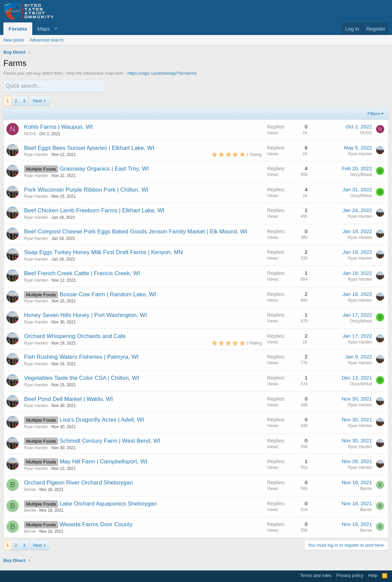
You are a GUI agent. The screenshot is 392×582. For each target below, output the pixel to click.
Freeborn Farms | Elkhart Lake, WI (120, 210)
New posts (14, 40)
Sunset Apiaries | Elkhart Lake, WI (111, 147)
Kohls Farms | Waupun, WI (58, 127)
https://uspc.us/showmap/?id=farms (162, 73)
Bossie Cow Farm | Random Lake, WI (108, 294)
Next (38, 100)
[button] (46, 29)
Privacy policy (350, 575)
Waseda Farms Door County (96, 524)
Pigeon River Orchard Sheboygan (90, 482)
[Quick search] (54, 86)
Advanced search (46, 40)
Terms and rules (316, 575)
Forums (18, 29)
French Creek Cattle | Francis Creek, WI (89, 273)
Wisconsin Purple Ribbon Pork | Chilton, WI (93, 189)
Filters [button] (374, 113)
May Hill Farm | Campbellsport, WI (104, 461)
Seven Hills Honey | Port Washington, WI (95, 315)
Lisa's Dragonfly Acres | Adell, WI (102, 419)
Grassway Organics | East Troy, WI (104, 168)
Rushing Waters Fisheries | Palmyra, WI (88, 357)
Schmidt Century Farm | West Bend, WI (110, 440)
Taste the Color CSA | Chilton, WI (97, 378)
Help (373, 575)
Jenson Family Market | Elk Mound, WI (198, 231)
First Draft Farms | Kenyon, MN (143, 252)
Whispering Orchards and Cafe (86, 336)
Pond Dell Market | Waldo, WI (75, 399)
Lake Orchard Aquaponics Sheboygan (108, 503)
